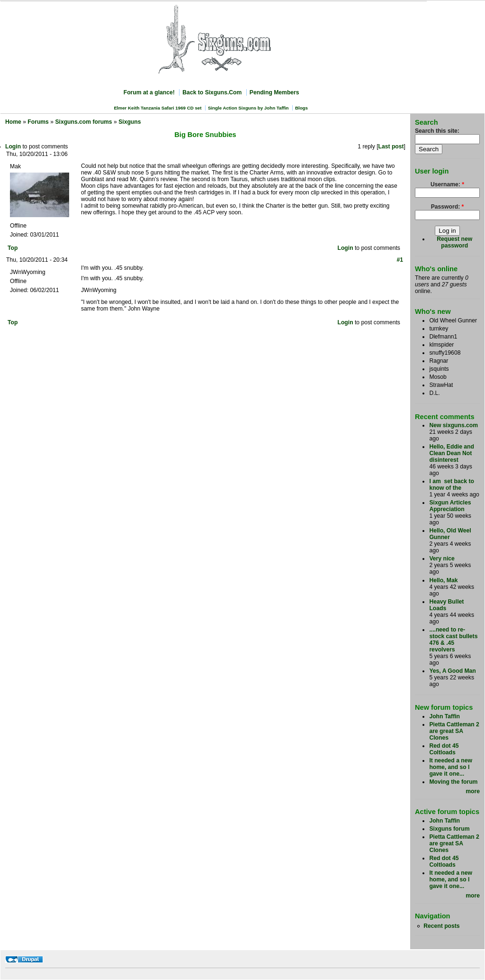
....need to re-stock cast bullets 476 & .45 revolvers (453, 640)
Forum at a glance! (149, 92)
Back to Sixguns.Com (212, 92)
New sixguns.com (454, 425)
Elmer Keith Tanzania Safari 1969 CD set (157, 108)
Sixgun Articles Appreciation (450, 506)
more (473, 791)
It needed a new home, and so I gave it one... (451, 767)
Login (13, 147)
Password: (448, 207)
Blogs (301, 108)
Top (13, 248)
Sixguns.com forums (83, 122)
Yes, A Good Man (452, 671)
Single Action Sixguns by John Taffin (248, 108)
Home (13, 122)
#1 (400, 260)
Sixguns (130, 122)
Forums (38, 122)
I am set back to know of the (452, 485)
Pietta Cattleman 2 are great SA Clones (454, 731)
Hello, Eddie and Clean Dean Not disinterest (452, 453)
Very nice (442, 559)
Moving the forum (453, 782)
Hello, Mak (443, 580)
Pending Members (274, 92)
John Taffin (445, 716)
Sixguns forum (449, 829)
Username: (447, 184)
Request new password (454, 242)
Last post (391, 147)
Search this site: (437, 131)
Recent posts (441, 926)
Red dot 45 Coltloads (444, 749)
